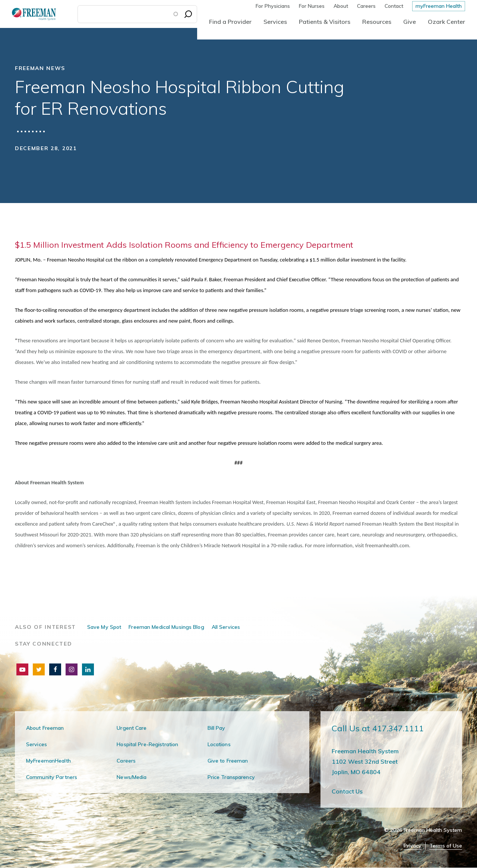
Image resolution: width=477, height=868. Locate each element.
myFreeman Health (439, 6)
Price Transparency (231, 777)
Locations (219, 744)
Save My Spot (104, 627)
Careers (366, 6)
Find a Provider (230, 22)
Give (410, 22)
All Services (226, 627)
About (341, 6)
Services (275, 22)
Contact (394, 6)
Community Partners (52, 777)
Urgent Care (132, 728)
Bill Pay (217, 728)
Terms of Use (446, 846)
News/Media (132, 777)
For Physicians (273, 6)
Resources (377, 22)
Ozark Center (446, 22)
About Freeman (45, 728)
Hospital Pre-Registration (147, 744)
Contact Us (347, 791)
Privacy (413, 846)
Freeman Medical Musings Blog (166, 627)
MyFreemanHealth (48, 761)
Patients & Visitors (325, 22)
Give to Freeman (228, 761)
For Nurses (312, 6)
